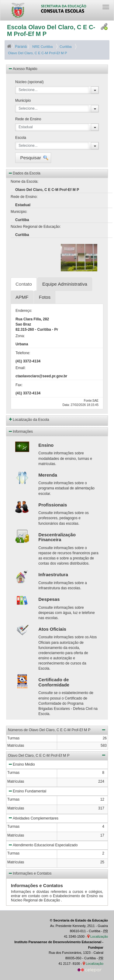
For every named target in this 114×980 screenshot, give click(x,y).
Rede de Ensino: (24, 197)
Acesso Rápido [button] (23, 69)
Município (23, 100)
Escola (21, 138)
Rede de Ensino (28, 119)
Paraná (17, 47)
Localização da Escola (31, 420)
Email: (21, 368)
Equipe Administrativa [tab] (65, 284)
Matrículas (16, 781)
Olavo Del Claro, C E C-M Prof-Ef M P (37, 53)
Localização (99, 936)
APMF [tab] (22, 297)
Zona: (20, 336)
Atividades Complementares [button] (33, 818)
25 (102, 862)
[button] (33, 158)
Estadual (26, 127)
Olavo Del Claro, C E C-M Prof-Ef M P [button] (57, 755)
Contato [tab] (24, 284)
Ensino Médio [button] (21, 764)
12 (102, 799)
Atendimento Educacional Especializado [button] (43, 845)
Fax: (19, 385)
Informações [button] (20, 431)
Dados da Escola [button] (24, 173)
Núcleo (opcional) (29, 82)
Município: (19, 212)
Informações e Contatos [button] (30, 873)
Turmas (13, 773)
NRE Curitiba (42, 47)
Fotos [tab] (45, 297)
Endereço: (24, 311)
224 (101, 781)
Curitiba (65, 47)
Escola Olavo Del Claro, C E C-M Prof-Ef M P (51, 30)
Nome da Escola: (24, 182)
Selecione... (28, 90)
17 (102, 835)
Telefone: (23, 353)
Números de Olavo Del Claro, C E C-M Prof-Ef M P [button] (57, 730)
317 (101, 808)
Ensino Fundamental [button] (27, 791)
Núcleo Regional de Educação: (36, 227)
